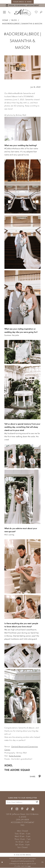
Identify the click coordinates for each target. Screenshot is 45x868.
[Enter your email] (22, 802)
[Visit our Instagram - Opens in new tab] (17, 809)
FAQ (22, 825)
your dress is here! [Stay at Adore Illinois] (22, 2)
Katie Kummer (15, 756)
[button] (4, 12)
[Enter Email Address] (37, 802)
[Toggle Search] (41, 12)
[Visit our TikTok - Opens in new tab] (27, 809)
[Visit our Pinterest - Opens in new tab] (22, 809)
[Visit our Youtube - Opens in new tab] (33, 809)
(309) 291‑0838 (22, 820)
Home (5, 20)
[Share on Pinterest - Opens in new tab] (40, 776)
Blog (14, 20)
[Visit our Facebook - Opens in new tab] (12, 809)
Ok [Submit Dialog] (42, 862)
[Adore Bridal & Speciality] (23, 12)
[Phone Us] (9, 12)
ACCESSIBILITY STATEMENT (23, 823)
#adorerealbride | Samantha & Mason (22, 24)
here (29, 866)
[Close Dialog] (2, 862)
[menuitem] (4, 12)
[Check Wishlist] (36, 12)
